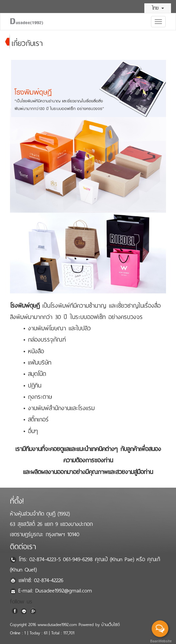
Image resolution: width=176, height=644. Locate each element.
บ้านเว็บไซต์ (110, 625)
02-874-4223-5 (46, 559)
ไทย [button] (158, 8)
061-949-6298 (79, 559)
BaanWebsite (160, 641)
